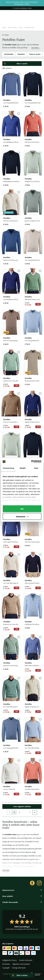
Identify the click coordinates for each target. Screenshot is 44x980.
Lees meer (36, 48)
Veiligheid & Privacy (10, 960)
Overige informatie (19, 968)
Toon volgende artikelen (22, 806)
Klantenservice (22, 890)
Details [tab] (23, 468)
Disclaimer (6, 964)
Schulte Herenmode (22, 902)
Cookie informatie (26, 960)
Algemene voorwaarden (21, 964)
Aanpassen (22, 516)
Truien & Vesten (35, 54)
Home (4, 28)
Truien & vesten (12, 28)
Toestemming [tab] (8, 468)
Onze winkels (22, 896)
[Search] (22, 20)
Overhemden (9, 54)
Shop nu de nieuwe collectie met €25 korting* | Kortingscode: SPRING (22, 3)
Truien (21, 28)
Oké (22, 509)
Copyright (6, 968)
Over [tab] (36, 468)
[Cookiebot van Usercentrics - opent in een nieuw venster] (31, 462)
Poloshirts (21, 54)
